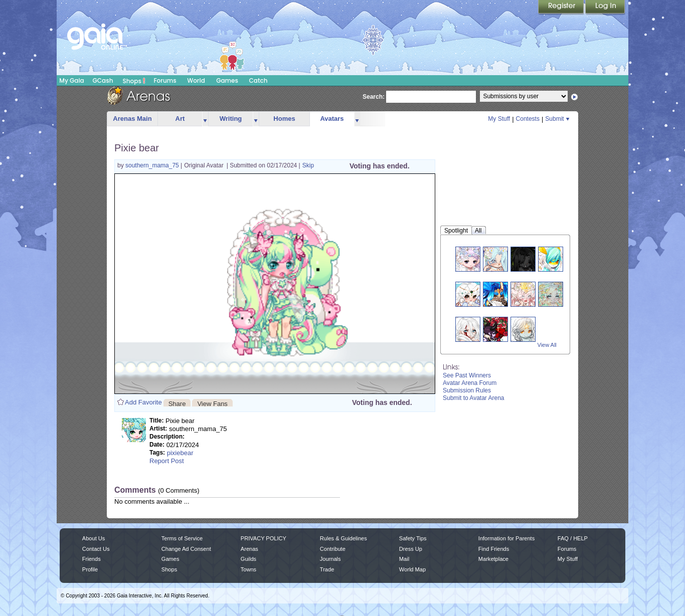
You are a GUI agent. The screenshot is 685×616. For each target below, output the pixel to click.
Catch (259, 80)
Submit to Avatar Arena (474, 398)
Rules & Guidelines (344, 538)
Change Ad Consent (186, 549)
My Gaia (71, 80)
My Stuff (499, 119)
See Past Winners (467, 375)
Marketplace (493, 559)
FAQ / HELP (573, 538)
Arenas (249, 549)
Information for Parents (506, 538)
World (196, 80)
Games (227, 80)
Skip (308, 165)
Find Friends (494, 549)
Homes (284, 119)
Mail (404, 559)
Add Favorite (143, 402)
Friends (92, 559)
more (205, 119)
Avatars (332, 119)
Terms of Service (182, 538)
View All (547, 345)
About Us (94, 538)
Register (562, 8)
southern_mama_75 (153, 165)
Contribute (333, 549)
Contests (528, 119)
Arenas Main (132, 119)
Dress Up (411, 549)
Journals (330, 559)
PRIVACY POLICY (264, 538)
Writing (231, 119)
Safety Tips (413, 538)
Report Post (167, 461)
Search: (374, 97)
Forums (165, 80)
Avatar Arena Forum (470, 383)
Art (180, 119)
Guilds (248, 559)
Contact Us (96, 549)
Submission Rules (467, 390)
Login (605, 8)
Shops (134, 81)
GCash (103, 80)
